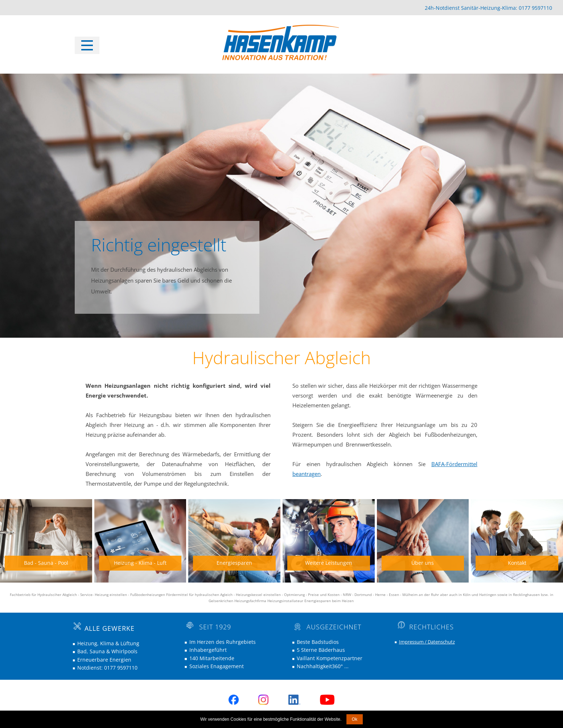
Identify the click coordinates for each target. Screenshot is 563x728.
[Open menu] (87, 45)
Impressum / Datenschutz (427, 642)
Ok (355, 719)
